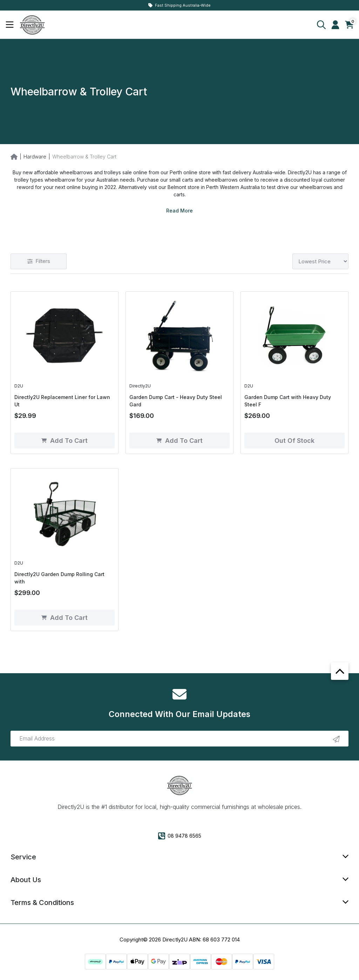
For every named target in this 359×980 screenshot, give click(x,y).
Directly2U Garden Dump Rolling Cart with (59, 578)
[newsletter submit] (336, 739)
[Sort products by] (320, 261)
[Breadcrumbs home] (14, 156)
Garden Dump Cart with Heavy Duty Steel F (288, 401)
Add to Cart (65, 441)
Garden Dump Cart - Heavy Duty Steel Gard (176, 401)
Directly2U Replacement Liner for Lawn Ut (62, 401)
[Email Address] (179, 739)
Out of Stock (294, 441)
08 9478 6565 (180, 836)
